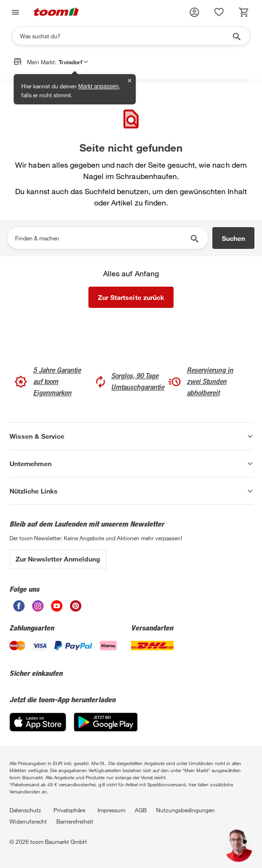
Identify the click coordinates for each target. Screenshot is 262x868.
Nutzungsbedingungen (185, 810)
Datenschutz (25, 810)
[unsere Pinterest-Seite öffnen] (76, 609)
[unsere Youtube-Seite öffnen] (57, 609)
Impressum (111, 810)
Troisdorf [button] (73, 62)
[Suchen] (125, 36)
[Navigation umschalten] (14, 13)
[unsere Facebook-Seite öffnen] (19, 609)
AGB (141, 810)
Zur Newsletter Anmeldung (58, 559)
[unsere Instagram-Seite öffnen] (38, 609)
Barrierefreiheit (75, 821)
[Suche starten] (236, 36)
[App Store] (38, 729)
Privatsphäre (69, 810)
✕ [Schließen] (130, 81)
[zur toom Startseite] (56, 13)
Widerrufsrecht (28, 821)
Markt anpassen (98, 86)
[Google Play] (106, 729)
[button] (194, 12)
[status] (219, 12)
